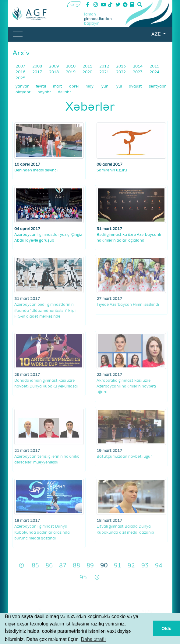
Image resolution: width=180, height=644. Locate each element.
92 (131, 566)
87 (63, 566)
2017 (38, 72)
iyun (105, 86)
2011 (88, 66)
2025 (20, 78)
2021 (105, 72)
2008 (38, 66)
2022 (121, 72)
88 (76, 566)
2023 (138, 72)
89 (90, 566)
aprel (74, 86)
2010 (71, 66)
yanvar (23, 86)
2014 (138, 66)
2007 (21, 66)
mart (58, 86)
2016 (21, 72)
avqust (136, 86)
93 (145, 566)
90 (104, 566)
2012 (105, 66)
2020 (88, 72)
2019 (71, 72)
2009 (54, 66)
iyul (119, 86)
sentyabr (157, 86)
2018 (54, 72)
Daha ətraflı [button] (93, 639)
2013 (121, 66)
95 (83, 578)
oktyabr (23, 92)
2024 (154, 72)
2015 (154, 66)
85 (35, 566)
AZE (157, 34)
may (90, 86)
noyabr (45, 92)
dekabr (64, 92)
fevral (41, 86)
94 (159, 566)
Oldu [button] (166, 629)
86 (49, 566)
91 (118, 566)
